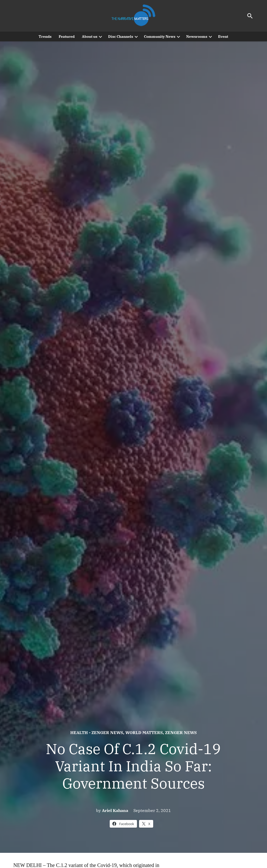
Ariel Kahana (115, 810)
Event (223, 37)
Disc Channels (121, 37)
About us (90, 37)
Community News (160, 37)
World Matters (144, 733)
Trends (45, 37)
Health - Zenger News (97, 733)
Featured (67, 37)
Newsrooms (197, 37)
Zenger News (181, 733)
